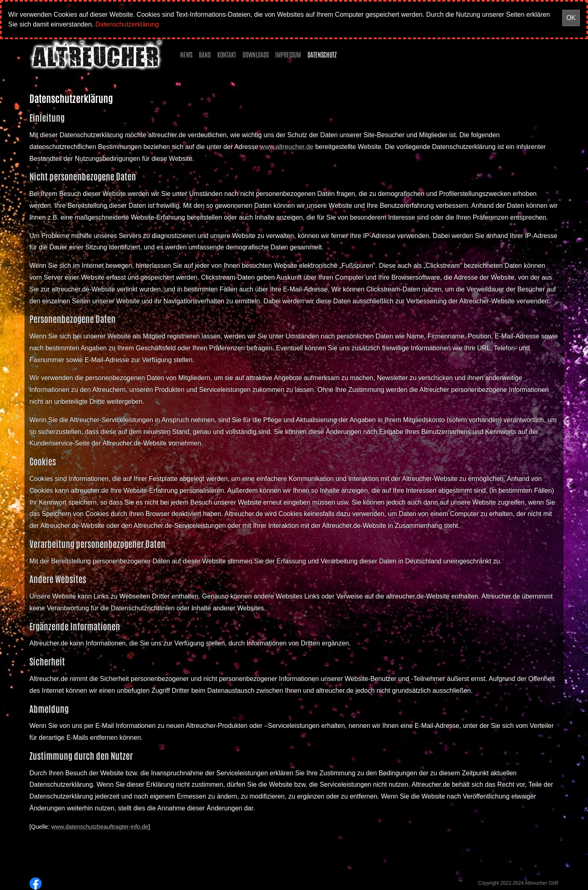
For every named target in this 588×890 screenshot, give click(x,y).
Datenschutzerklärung (127, 24)
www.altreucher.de (287, 147)
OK (571, 18)
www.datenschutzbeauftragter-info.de (100, 827)
